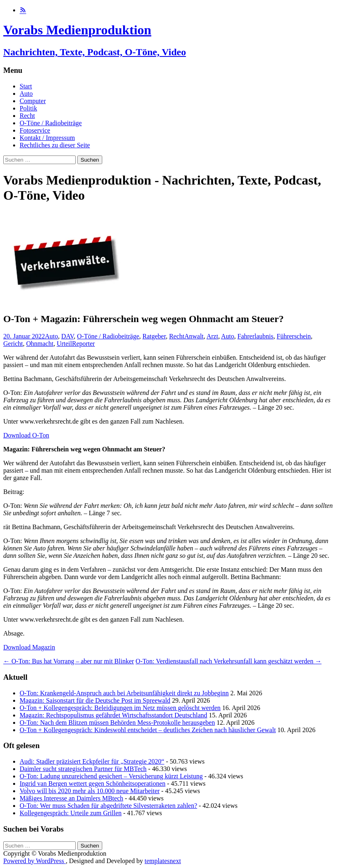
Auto (26, 94)
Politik (28, 108)
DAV (68, 336)
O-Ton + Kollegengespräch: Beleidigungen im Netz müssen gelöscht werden (120, 708)
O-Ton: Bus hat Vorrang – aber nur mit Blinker (69, 661)
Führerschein (294, 336)
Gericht (13, 344)
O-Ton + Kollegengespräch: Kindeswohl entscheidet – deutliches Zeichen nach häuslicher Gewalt (148, 730)
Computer (33, 101)
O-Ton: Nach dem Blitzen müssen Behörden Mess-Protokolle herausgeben (117, 723)
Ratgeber (154, 336)
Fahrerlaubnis (256, 336)
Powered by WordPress (35, 861)
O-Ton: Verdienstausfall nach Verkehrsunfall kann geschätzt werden (229, 661)
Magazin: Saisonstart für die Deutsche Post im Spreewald (95, 700)
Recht (27, 116)
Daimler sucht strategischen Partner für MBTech (83, 769)
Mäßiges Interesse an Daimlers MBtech (71, 798)
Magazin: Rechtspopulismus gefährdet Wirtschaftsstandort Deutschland (113, 715)
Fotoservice (35, 130)
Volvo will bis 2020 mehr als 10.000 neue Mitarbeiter (90, 791)
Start (26, 86)
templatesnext (163, 861)
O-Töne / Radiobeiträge (51, 123)
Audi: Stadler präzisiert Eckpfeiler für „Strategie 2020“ (92, 761)
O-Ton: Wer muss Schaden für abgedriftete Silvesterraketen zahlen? (108, 806)
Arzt (212, 336)
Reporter (83, 344)
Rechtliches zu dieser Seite (55, 145)
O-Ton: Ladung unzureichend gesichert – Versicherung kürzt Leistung (111, 776)
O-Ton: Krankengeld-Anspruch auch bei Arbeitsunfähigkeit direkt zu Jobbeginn (124, 693)
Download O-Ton (26, 435)
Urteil (64, 344)
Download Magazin (29, 647)
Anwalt (194, 336)
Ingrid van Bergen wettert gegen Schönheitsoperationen (92, 783)
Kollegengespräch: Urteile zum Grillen (71, 813)
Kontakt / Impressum (47, 138)
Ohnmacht (40, 344)
